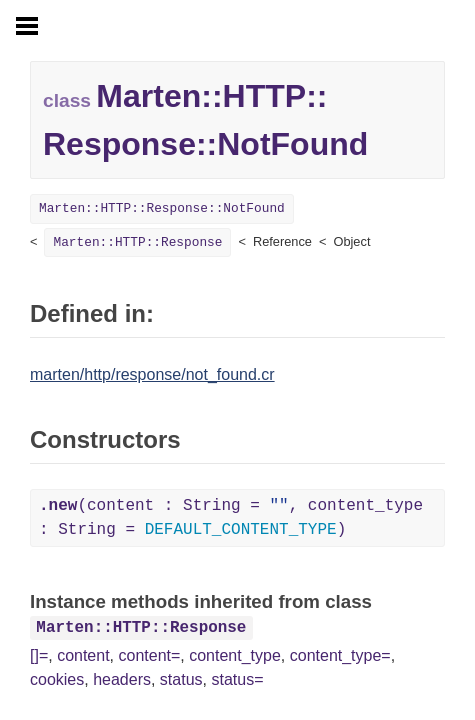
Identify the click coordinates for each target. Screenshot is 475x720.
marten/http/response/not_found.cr (152, 374)
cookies (57, 679)
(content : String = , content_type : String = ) (231, 518)
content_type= (340, 655)
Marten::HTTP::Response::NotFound (162, 208)
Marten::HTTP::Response (137, 242)
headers (122, 679)
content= (150, 655)
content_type (235, 655)
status (181, 679)
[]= (39, 655)
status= (237, 679)
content (83, 655)
